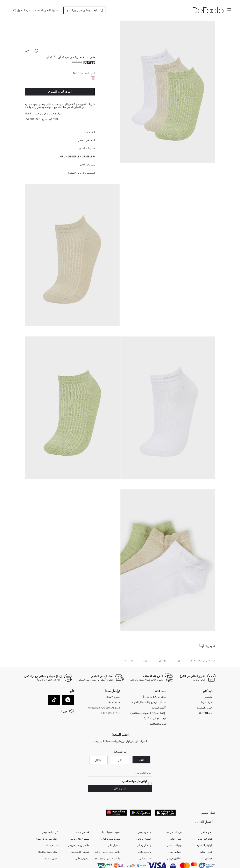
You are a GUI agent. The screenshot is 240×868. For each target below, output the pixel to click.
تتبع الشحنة (159, 708)
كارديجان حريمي (50, 832)
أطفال (99, 760)
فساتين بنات (83, 832)
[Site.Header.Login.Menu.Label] (229, 10)
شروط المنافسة (158, 724)
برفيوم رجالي (82, 858)
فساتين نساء (175, 852)
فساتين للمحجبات (80, 852)
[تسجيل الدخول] (51, 10)
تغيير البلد (63, 711)
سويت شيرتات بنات (110, 832)
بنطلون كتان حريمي (79, 839)
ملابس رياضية (52, 858)
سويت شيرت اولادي (110, 839)
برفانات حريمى (174, 832)
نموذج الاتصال (113, 697)
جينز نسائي (145, 858)
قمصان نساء (206, 858)
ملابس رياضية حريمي (78, 845)
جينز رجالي (176, 839)
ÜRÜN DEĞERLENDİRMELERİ (77, 156)
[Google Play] (141, 812)
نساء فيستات (52, 845)
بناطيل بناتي (114, 845)
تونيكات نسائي (174, 845)
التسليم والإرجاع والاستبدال (81, 173)
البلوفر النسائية (205, 845)
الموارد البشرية (205, 708)
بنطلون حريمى (174, 858)
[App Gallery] (116, 812)
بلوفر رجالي (206, 852)
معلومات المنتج (87, 148)
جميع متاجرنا (206, 832)
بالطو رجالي (145, 852)
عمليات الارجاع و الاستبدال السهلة (149, 702)
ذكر (120, 760)
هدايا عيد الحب (205, 839)
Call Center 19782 (110, 713)
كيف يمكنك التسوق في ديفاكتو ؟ (148, 713)
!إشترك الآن (120, 788)
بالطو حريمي (144, 832)
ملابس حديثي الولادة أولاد (107, 858)
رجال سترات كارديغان (47, 839)
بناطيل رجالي (144, 845)
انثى (141, 760)
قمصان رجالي (144, 839)
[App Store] (165, 812)
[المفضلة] (39, 10)
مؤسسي (208, 697)
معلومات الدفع (88, 165)
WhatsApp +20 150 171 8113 (104, 708)
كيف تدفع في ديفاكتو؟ (155, 718)
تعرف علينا (207, 702)
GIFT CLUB (206, 713)
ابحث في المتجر (87, 140)
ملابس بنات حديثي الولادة (107, 852)
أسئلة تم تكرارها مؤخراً (155, 697)
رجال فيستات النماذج (47, 852)
